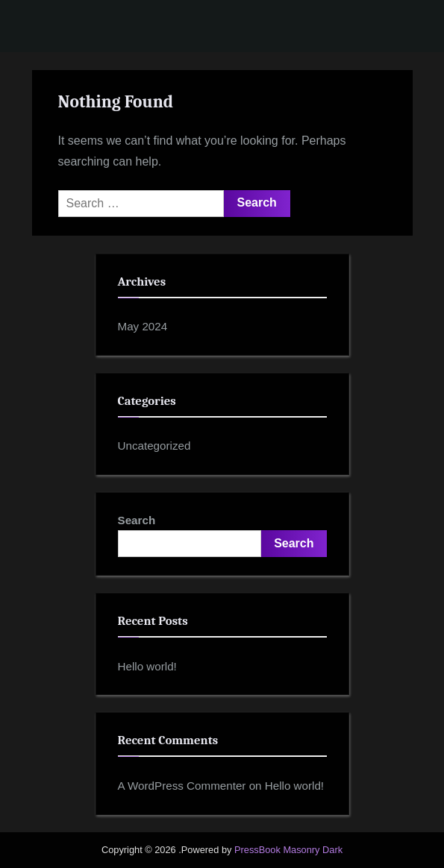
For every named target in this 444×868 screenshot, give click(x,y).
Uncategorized (154, 446)
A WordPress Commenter (182, 786)
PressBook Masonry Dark (288, 850)
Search (137, 520)
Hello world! (147, 666)
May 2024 (143, 326)
